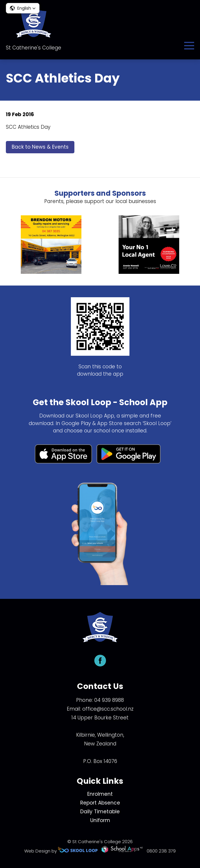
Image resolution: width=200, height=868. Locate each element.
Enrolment (100, 794)
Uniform (100, 820)
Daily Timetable (100, 812)
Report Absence (100, 803)
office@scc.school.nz (108, 709)
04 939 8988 (109, 700)
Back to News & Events (40, 147)
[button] (23, 8)
